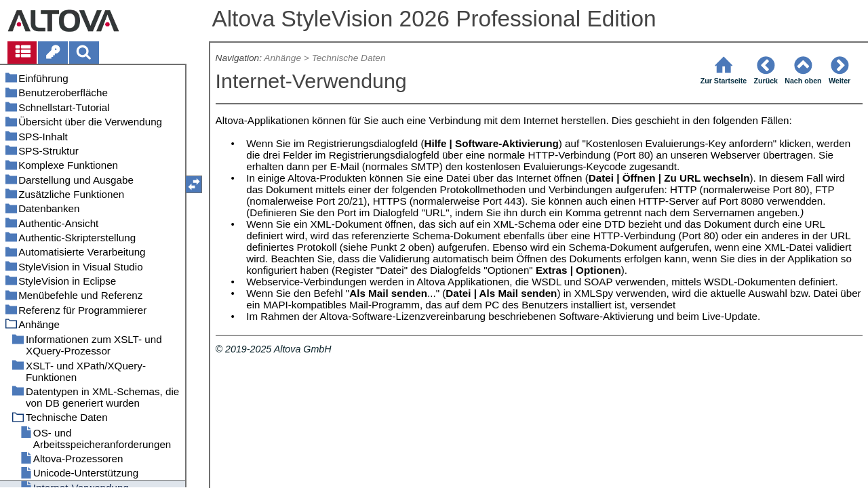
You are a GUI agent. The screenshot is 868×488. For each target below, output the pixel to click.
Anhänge (282, 58)
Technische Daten (349, 58)
